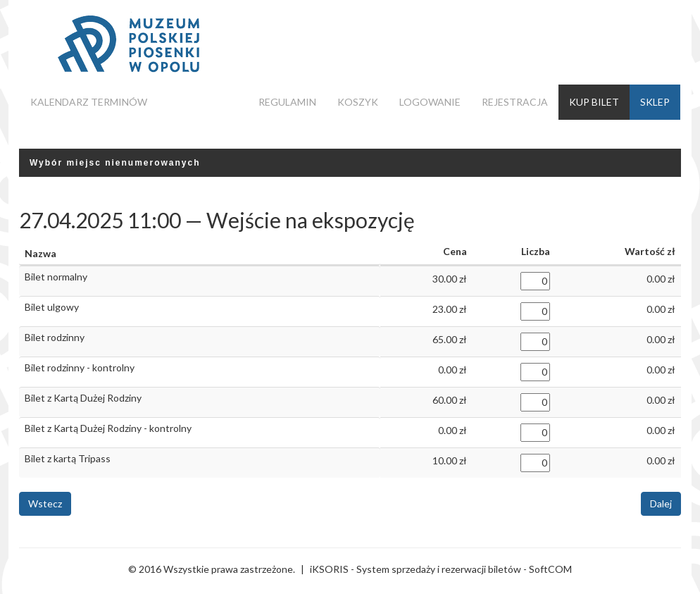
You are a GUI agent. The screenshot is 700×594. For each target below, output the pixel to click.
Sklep (655, 102)
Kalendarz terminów (89, 102)
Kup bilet (594, 102)
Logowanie (430, 102)
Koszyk (358, 102)
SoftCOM (550, 569)
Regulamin (287, 102)
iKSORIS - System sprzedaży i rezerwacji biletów (415, 569)
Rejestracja (515, 102)
